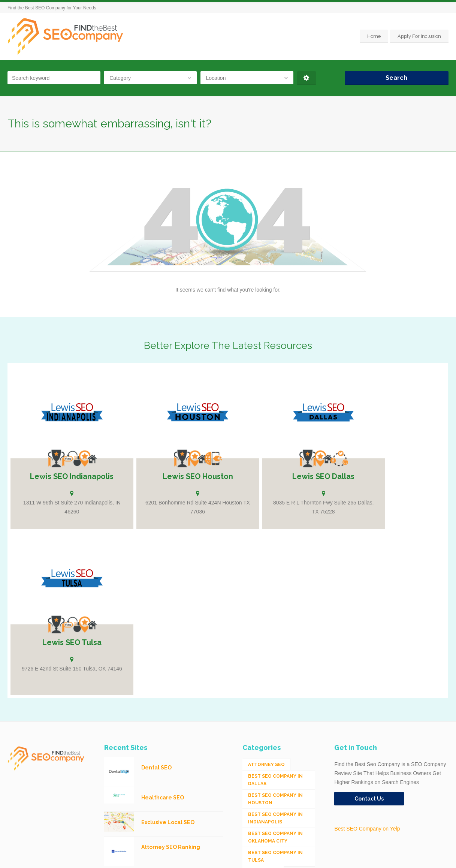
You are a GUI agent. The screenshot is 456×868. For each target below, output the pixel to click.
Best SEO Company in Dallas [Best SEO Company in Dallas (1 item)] (275, 602)
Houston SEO (98, 857)
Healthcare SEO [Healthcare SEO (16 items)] (269, 728)
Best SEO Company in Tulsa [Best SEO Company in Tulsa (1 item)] (275, 678)
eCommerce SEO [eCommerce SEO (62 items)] (269, 717)
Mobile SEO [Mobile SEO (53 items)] (263, 794)
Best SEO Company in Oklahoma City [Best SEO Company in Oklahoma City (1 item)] (275, 659)
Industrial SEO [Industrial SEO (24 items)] (268, 740)
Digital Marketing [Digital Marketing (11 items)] (272, 705)
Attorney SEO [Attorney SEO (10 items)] (266, 586)
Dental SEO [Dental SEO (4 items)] (263, 693)
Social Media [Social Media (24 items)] (265, 805)
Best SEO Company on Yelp (367, 650)
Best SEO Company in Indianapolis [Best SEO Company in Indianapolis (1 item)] (275, 640)
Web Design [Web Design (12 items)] (263, 817)
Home (374, 36)
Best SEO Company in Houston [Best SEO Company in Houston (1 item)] (275, 621)
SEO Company (67, 857)
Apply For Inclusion (419, 36)
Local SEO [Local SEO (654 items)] (262, 771)
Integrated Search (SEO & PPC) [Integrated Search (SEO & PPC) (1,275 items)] (273, 755)
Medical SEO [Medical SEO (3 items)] (264, 782)
